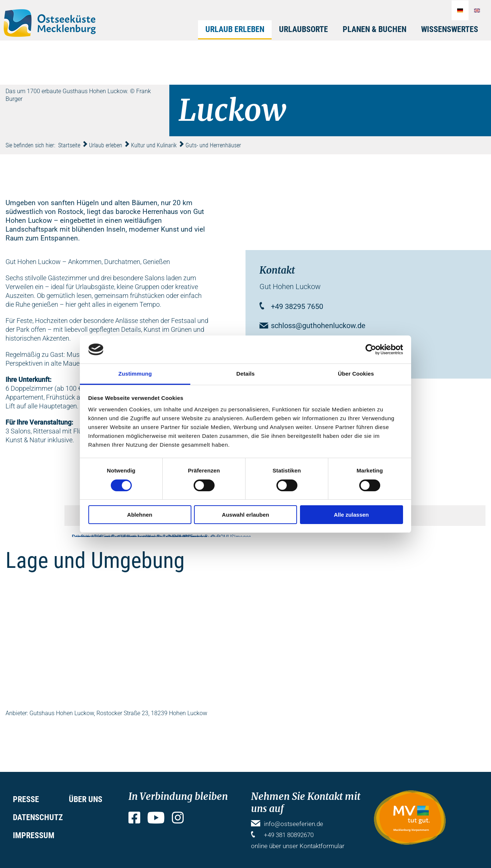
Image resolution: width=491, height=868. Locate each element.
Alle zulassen (351, 515)
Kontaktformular (322, 846)
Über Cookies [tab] (356, 374)
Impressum (34, 835)
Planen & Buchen (375, 29)
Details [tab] (245, 374)
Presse (26, 799)
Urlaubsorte (303, 29)
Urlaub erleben (235, 29)
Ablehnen (139, 515)
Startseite (69, 145)
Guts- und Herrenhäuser (213, 145)
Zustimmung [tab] (135, 374)
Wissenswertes (450, 29)
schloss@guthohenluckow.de (318, 326)
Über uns (86, 799)
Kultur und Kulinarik (154, 145)
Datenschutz (38, 817)
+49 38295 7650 (297, 306)
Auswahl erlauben (245, 515)
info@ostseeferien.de (294, 824)
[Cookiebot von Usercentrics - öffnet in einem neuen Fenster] (371, 349)
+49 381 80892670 (289, 835)
